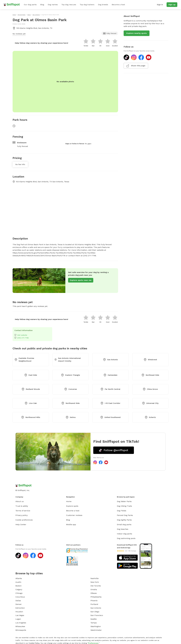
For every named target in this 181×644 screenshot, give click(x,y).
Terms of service (23, 511)
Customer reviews (74, 515)
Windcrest (150, 360)
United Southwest (110, 417)
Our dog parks (30, 5)
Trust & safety (22, 506)
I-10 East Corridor (110, 403)
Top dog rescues (69, 5)
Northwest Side (71, 403)
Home (69, 501)
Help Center (21, 524)
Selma (71, 417)
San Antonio (110, 360)
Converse (71, 389)
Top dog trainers (87, 5)
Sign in (160, 5)
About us (20, 501)
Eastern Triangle (71, 375)
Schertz (150, 417)
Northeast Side (150, 375)
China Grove (150, 389)
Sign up (172, 5)
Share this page (136, 66)
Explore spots (72, 506)
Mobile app (71, 524)
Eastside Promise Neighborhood (24, 360)
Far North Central (110, 389)
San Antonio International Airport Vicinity (68, 360)
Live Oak (31, 403)
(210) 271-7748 (22, 338)
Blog (42, 5)
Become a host (118, 5)
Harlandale (110, 375)
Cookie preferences (24, 520)
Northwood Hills (31, 417)
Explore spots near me (81, 280)
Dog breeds (103, 5)
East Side (31, 375)
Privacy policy (22, 515)
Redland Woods (31, 389)
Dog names (53, 5)
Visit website (21, 335)
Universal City (150, 403)
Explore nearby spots (137, 33)
